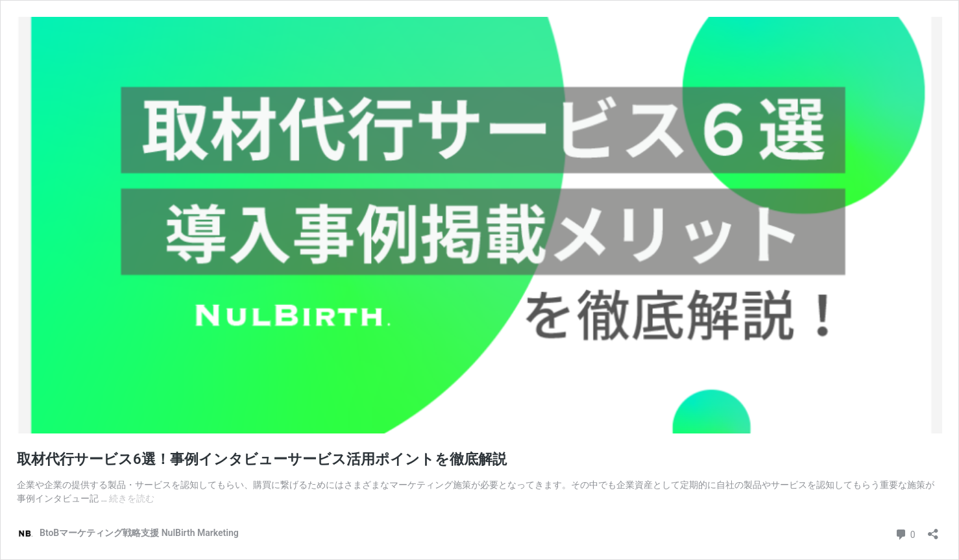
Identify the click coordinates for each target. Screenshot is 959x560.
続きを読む (132, 498)
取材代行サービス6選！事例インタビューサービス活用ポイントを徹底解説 (262, 459)
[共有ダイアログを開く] (933, 530)
